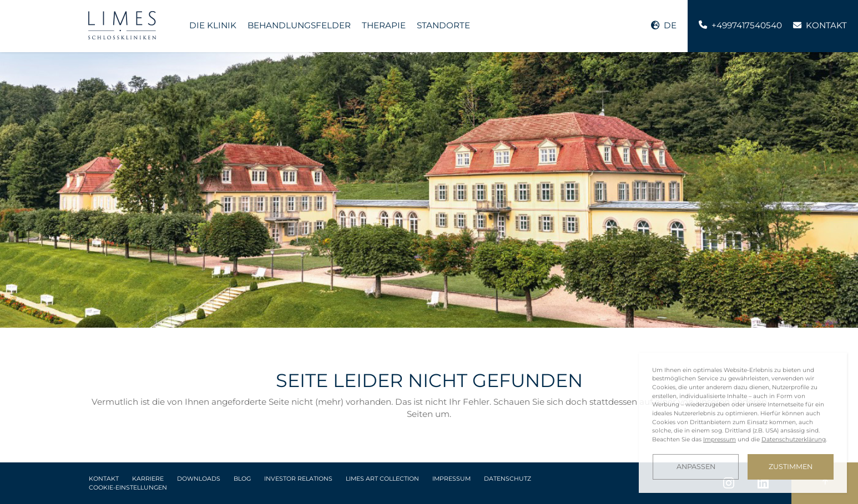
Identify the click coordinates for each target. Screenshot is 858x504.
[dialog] (743, 423)
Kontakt (104, 479)
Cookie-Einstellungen (128, 488)
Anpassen (696, 467)
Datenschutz (508, 479)
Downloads (199, 479)
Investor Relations (298, 479)
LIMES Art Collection (382, 479)
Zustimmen (791, 467)
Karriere (148, 479)
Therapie (384, 25)
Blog (242, 479)
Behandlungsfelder (299, 25)
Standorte (443, 25)
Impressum (451, 479)
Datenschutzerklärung (794, 439)
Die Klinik (213, 25)
